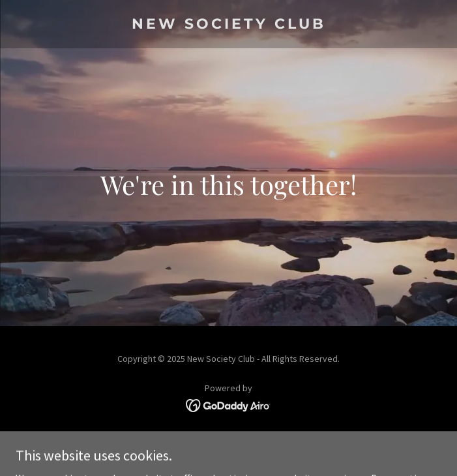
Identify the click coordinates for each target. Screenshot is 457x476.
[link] (228, 25)
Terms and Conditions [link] (228, 441)
